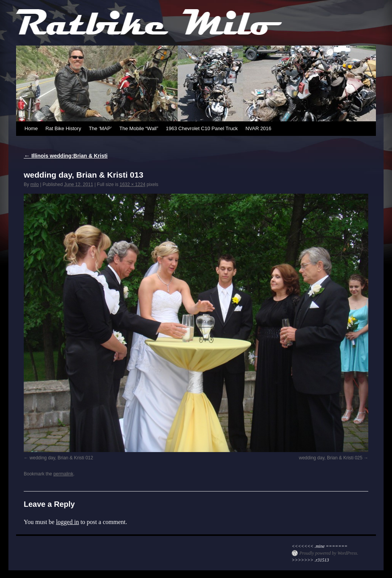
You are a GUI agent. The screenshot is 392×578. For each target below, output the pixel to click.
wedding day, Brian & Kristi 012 (61, 458)
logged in (67, 522)
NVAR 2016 (258, 128)
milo (34, 185)
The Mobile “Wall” (139, 128)
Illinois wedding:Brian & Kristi (66, 156)
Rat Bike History (63, 128)
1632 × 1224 (132, 185)
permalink (63, 474)
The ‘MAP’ (100, 128)
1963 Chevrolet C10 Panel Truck (202, 128)
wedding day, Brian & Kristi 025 (331, 458)
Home (31, 128)
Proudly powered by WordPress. (329, 553)
